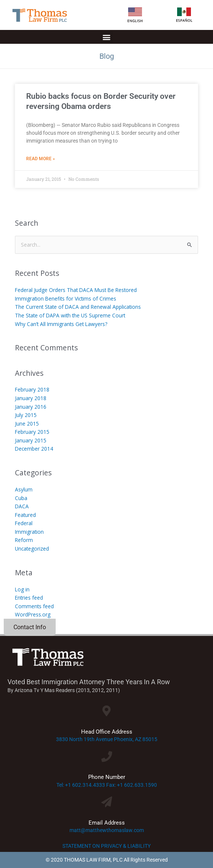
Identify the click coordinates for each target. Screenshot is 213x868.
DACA (22, 506)
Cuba (21, 498)
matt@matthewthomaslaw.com (107, 830)
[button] (107, 37)
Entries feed (29, 598)
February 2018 (32, 389)
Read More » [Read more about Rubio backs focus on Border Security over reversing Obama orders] (41, 159)
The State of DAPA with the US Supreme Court (70, 315)
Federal (24, 523)
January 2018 (31, 398)
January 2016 (31, 407)
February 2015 (32, 432)
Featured (25, 515)
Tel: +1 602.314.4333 (81, 785)
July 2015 (26, 415)
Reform (24, 540)
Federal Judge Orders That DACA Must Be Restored (76, 290)
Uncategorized (32, 549)
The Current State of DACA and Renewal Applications (78, 307)
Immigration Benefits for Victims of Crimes (66, 299)
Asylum (24, 489)
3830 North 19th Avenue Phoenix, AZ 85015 (107, 739)
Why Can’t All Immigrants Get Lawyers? (61, 324)
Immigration (29, 532)
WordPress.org (33, 614)
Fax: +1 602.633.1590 (132, 785)
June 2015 (27, 424)
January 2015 (31, 440)
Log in (22, 589)
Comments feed (34, 606)
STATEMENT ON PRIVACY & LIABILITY (106, 846)
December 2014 (34, 449)
